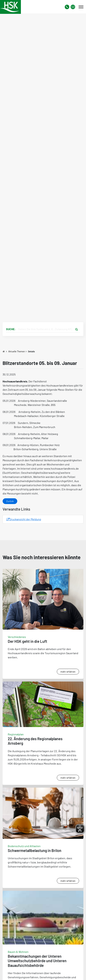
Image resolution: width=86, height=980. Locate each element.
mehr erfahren (68, 672)
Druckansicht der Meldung (24, 519)
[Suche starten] (77, 329)
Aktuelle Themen (17, 351)
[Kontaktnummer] (67, 7)
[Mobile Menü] (81, 7)
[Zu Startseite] (4, 351)
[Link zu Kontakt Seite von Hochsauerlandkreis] (73, 7)
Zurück (10, 501)
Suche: (11, 329)
